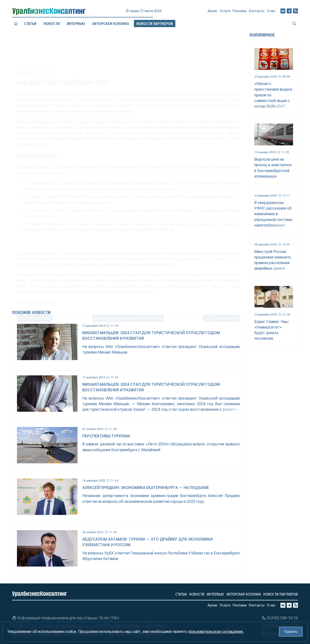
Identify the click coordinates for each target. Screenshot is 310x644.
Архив (212, 13)
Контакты (257, 12)
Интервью (215, 594)
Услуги (225, 13)
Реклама (240, 13)
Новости (52, 24)
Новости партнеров (281, 594)
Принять (291, 632)
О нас (271, 11)
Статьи (30, 24)
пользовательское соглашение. (216, 632)
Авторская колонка (244, 594)
